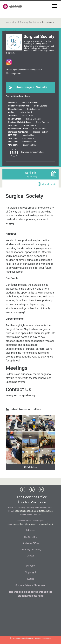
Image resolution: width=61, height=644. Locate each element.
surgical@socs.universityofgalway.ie (27, 70)
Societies (47, 22)
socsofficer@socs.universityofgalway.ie (34, 524)
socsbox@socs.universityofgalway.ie (34, 511)
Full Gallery (31, 467)
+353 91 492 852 (34, 514)
